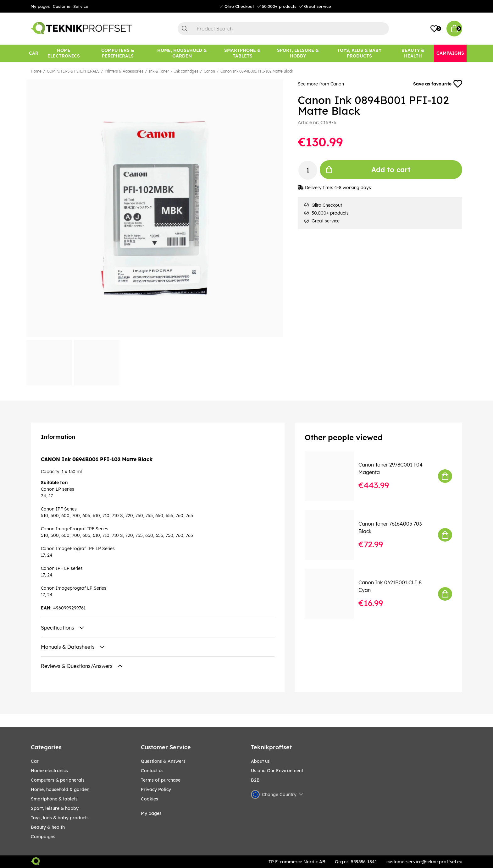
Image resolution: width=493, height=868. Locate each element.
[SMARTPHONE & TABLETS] (242, 53)
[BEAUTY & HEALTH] (413, 53)
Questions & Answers (163, 761)
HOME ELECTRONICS (49, 771)
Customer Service (71, 6)
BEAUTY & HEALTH (48, 827)
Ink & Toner (159, 71)
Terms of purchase (161, 780)
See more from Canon (321, 84)
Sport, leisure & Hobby (55, 808)
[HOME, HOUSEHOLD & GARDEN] (182, 53)
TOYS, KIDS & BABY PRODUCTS (60, 818)
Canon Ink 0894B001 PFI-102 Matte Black (257, 71)
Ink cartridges (186, 71)
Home (36, 71)
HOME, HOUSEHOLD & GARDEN (60, 789)
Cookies (150, 799)
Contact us (152, 771)
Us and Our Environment (277, 771)
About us (260, 761)
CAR (35, 761)
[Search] (283, 29)
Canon (209, 71)
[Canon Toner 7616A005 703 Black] (334, 535)
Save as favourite (438, 84)
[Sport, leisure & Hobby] (298, 53)
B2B (255, 780)
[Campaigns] (450, 53)
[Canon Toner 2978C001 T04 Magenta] (334, 476)
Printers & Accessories (124, 71)
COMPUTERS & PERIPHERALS (73, 71)
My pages (40, 6)
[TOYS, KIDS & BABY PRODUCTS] (359, 53)
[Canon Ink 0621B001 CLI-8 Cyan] (334, 594)
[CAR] (34, 53)
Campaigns (43, 837)
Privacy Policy (156, 789)
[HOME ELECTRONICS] (64, 53)
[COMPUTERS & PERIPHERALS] (118, 53)
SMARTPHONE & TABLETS (54, 799)
